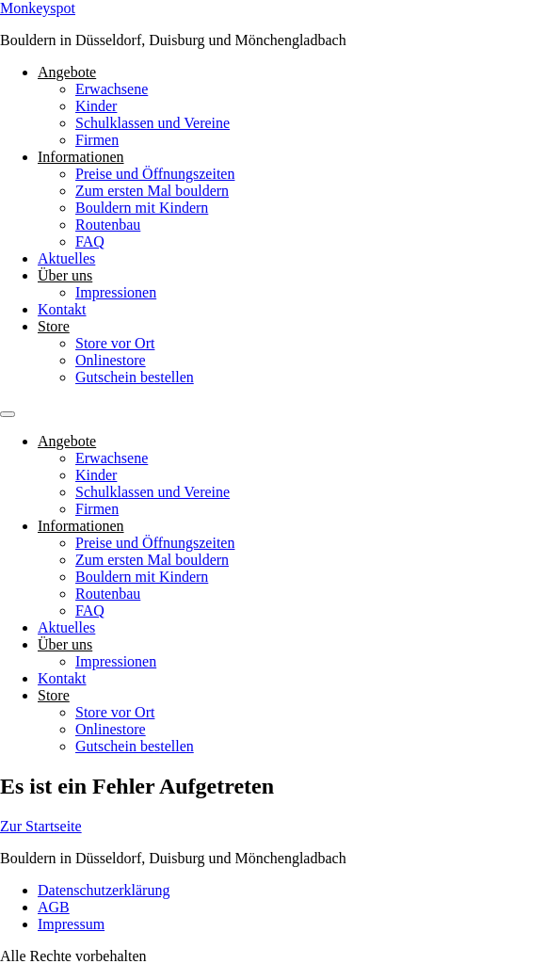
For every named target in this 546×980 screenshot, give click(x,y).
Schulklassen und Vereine (153, 123)
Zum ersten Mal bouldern (152, 191)
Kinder (96, 106)
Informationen (81, 157)
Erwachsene (112, 89)
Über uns (65, 275)
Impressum (71, 924)
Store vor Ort (115, 343)
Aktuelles (66, 258)
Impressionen (116, 292)
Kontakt (62, 309)
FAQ (90, 241)
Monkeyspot (38, 8)
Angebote (67, 72)
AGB (54, 907)
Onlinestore (111, 360)
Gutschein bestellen (135, 377)
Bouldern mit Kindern (142, 208)
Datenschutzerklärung (104, 890)
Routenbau (108, 225)
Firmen (97, 140)
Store (54, 326)
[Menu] (8, 414)
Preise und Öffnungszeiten (155, 174)
